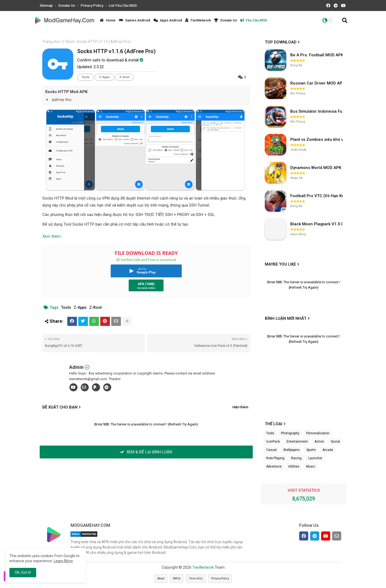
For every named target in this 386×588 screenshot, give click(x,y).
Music (311, 466)
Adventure (274, 466)
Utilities (294, 466)
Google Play (146, 272)
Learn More (63, 561)
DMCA (177, 578)
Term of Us (196, 578)
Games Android (134, 20)
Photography (290, 433)
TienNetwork (198, 20)
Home (108, 20)
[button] (345, 20)
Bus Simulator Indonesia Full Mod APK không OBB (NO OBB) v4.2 (317, 111)
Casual (271, 450)
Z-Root (68, 42)
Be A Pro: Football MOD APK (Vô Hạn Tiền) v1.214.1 (317, 55)
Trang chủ (51, 42)
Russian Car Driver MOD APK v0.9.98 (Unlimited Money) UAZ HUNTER (317, 83)
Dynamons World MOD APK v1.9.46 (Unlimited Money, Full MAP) (317, 168)
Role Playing (275, 458)
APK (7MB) (146, 284)
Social (335, 442)
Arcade (328, 450)
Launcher (315, 458)
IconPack (273, 442)
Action (319, 442)
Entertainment (297, 442)
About (161, 578)
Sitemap (47, 5)
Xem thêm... (53, 236)
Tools (86, 77)
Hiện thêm (240, 407)
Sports (311, 450)
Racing (296, 458)
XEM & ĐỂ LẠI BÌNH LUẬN (146, 452)
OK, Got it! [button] (23, 572)
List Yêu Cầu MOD (123, 5)
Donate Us (67, 5)
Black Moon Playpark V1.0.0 (317, 224)
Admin (76, 367)
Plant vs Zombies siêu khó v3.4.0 (317, 139)
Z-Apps (104, 77)
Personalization (318, 433)
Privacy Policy (92, 5)
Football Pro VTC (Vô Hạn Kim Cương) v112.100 (317, 196)
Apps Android (168, 20)
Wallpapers (292, 450)
